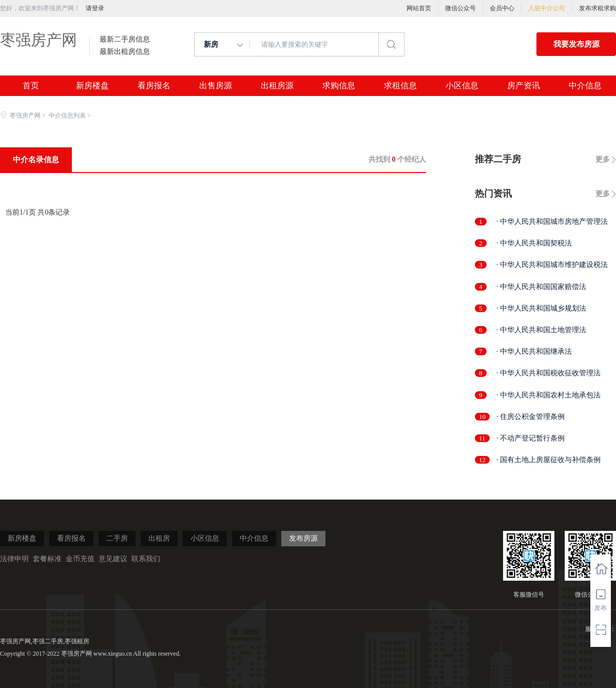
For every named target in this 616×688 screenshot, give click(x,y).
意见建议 (113, 559)
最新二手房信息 (125, 40)
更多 (603, 159)
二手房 (117, 538)
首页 (31, 86)
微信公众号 (460, 8)
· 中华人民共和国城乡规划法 (541, 308)
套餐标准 (47, 559)
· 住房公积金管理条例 (531, 417)
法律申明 (14, 559)
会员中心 (502, 8)
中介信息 (585, 86)
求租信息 (400, 86)
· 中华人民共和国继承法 (534, 351)
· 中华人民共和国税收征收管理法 (548, 373)
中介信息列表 (67, 116)
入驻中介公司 (547, 8)
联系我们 (146, 559)
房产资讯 (524, 86)
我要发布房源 (576, 44)
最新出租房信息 (125, 52)
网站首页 (419, 8)
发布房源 (303, 538)
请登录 (95, 8)
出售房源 (216, 86)
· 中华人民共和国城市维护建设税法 (552, 265)
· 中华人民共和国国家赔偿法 (541, 287)
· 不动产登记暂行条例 (531, 438)
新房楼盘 (92, 86)
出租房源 (277, 86)
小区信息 (462, 86)
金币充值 (80, 559)
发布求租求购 (598, 8)
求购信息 (339, 86)
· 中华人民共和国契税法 (534, 243)
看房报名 (154, 86)
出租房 (159, 538)
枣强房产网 (38, 40)
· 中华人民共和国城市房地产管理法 (552, 222)
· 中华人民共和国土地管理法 (541, 330)
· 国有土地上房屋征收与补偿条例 (548, 460)
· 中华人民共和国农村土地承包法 (548, 395)
